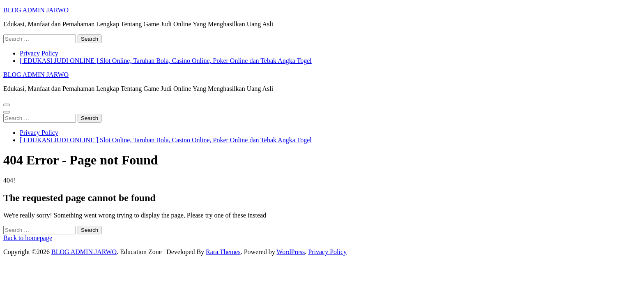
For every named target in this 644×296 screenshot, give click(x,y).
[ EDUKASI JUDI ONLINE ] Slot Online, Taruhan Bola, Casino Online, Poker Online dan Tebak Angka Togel (166, 61)
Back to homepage (28, 238)
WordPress (291, 252)
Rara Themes (223, 252)
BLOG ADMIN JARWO (36, 10)
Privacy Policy (39, 53)
